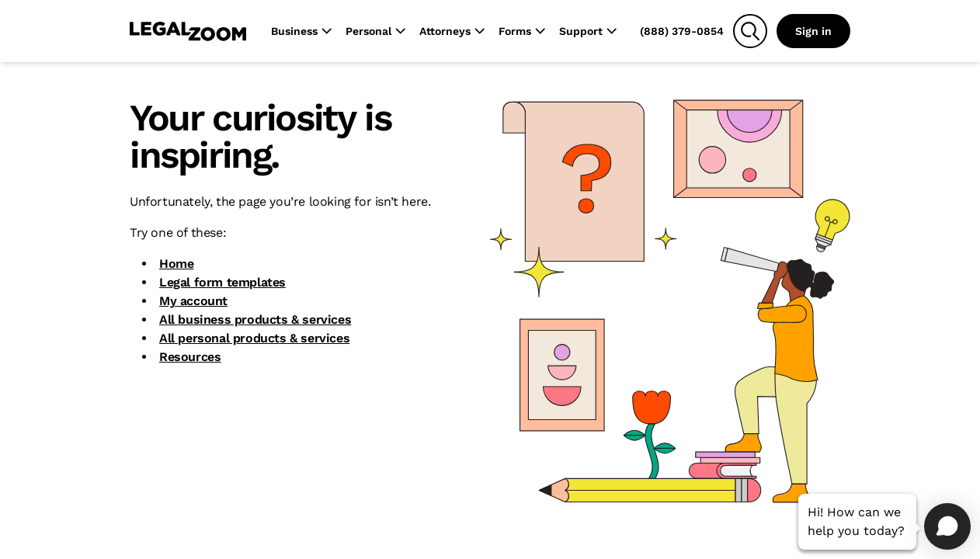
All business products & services (255, 319)
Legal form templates (222, 282)
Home (176, 264)
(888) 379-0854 (682, 31)
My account (193, 301)
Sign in (813, 31)
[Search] (750, 31)
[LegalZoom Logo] (188, 31)
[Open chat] (947, 526)
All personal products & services (254, 338)
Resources (190, 357)
